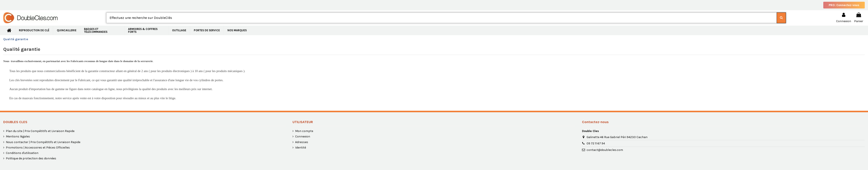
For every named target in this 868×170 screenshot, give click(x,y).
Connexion (303, 136)
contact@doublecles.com (605, 150)
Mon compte (304, 131)
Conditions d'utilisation (22, 153)
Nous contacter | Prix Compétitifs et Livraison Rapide (43, 142)
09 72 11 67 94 (596, 143)
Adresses (302, 142)
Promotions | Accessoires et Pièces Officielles (38, 148)
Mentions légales (18, 136)
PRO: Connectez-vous (844, 5)
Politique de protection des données (31, 158)
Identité (301, 148)
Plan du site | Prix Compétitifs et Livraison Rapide (40, 131)
